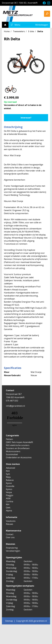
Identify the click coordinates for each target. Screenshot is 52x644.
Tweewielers (19, 31)
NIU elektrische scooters (18, 445)
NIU (8, 471)
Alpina (9, 511)
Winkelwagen (42, 25)
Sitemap (9, 621)
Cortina (10, 501)
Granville (10, 486)
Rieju (8, 477)
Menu (15, 25)
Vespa (9, 492)
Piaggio (10, 495)
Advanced (10, 468)
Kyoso (9, 483)
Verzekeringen (13, 551)
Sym (8, 474)
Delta (40, 31)
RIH (8, 504)
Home (7, 31)
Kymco (9, 489)
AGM (8, 498)
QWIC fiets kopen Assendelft (19, 442)
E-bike (31, 31)
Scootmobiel (12, 454)
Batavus (10, 480)
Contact (10, 534)
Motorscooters (13, 451)
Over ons (10, 537)
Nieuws (10, 524)
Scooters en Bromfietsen (18, 448)
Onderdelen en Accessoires (19, 457)
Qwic (8, 508)
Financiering (12, 548)
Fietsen (9, 439)
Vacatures (11, 521)
